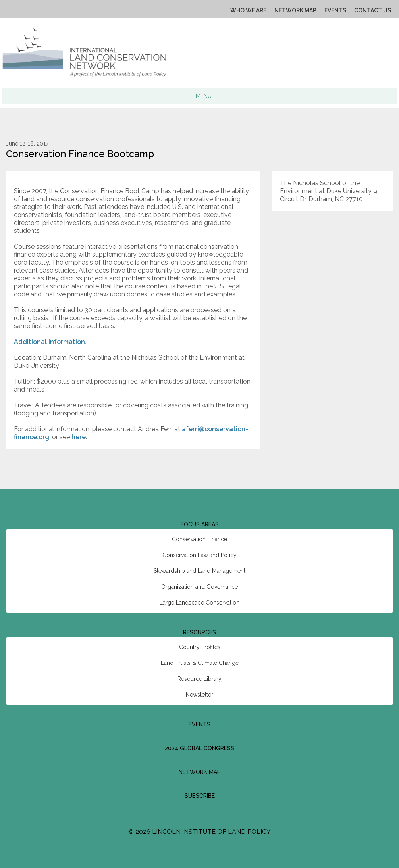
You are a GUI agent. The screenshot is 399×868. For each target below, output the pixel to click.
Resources (199, 632)
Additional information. (50, 342)
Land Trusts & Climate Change (200, 663)
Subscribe (200, 796)
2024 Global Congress (199, 748)
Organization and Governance (199, 587)
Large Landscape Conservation (199, 603)
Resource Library (199, 679)
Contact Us (373, 10)
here (79, 437)
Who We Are (248, 10)
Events (335, 10)
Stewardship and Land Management (199, 571)
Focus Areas (200, 524)
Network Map (295, 10)
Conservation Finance (199, 539)
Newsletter (199, 695)
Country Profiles (200, 647)
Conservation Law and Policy (199, 555)
